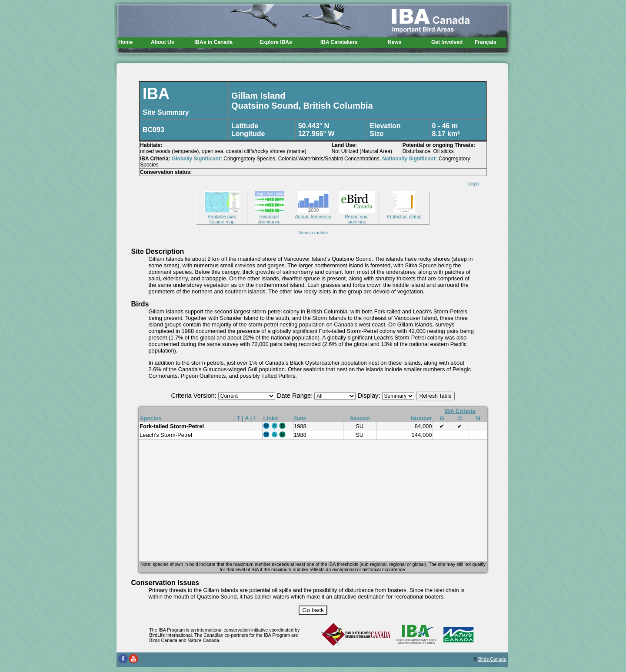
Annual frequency (313, 214)
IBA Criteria (460, 411)
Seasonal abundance (269, 216)
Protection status (404, 214)
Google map (222, 222)
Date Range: (296, 396)
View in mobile (313, 233)
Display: (370, 396)
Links (271, 418)
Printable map (222, 214)
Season (360, 418)
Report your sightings (357, 216)
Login (473, 183)
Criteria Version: (195, 396)
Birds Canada (492, 659)
